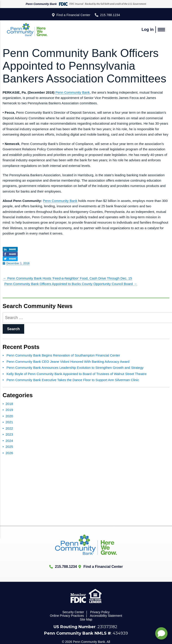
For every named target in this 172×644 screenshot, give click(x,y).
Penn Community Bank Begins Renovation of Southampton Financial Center (63, 355)
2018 (9, 404)
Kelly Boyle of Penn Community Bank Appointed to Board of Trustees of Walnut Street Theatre (76, 374)
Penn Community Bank (72, 92)
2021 (9, 422)
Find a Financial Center (73, 15)
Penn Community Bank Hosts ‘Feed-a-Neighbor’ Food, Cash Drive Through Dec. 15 (68, 278)
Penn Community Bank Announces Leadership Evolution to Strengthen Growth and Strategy (75, 368)
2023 (9, 434)
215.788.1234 (110, 15)
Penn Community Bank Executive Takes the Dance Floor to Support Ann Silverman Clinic (73, 380)
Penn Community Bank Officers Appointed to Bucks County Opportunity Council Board (71, 284)
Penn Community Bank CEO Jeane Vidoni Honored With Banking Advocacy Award (68, 362)
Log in (148, 29)
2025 (9, 447)
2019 (9, 410)
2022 (9, 428)
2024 (9, 441)
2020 (9, 416)
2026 (9, 453)
